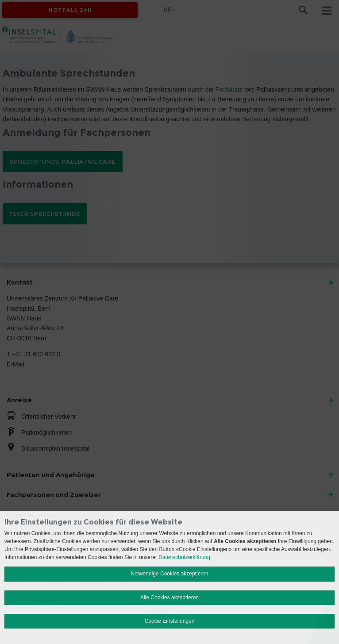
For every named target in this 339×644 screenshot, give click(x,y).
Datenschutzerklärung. (185, 557)
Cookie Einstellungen (170, 621)
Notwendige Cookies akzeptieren (169, 574)
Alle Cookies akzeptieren (169, 598)
